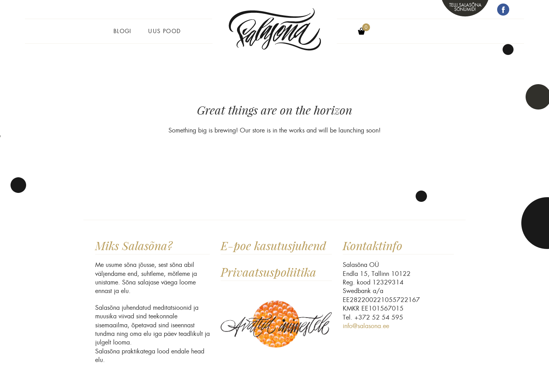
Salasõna (274, 36)
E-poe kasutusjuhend (273, 246)
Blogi (122, 31)
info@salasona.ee (366, 326)
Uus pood (164, 31)
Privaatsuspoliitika (268, 272)
